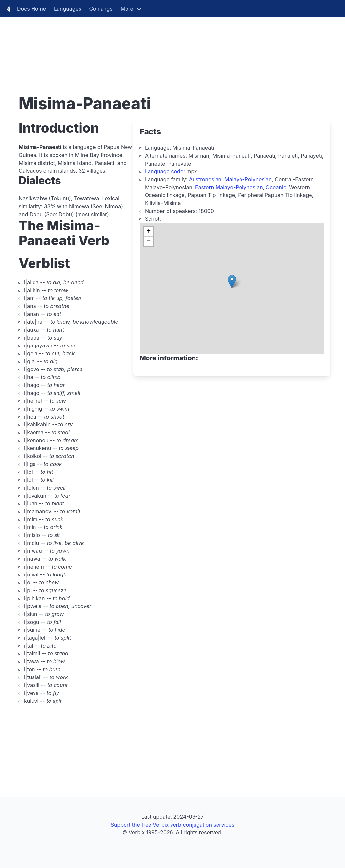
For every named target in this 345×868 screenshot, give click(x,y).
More (127, 9)
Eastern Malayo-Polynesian (229, 187)
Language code (164, 171)
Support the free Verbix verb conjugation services (172, 825)
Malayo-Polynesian (248, 179)
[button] (232, 281)
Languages (68, 9)
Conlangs (101, 9)
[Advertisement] (172, 46)
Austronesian (205, 179)
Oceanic (276, 187)
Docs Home (25, 9)
